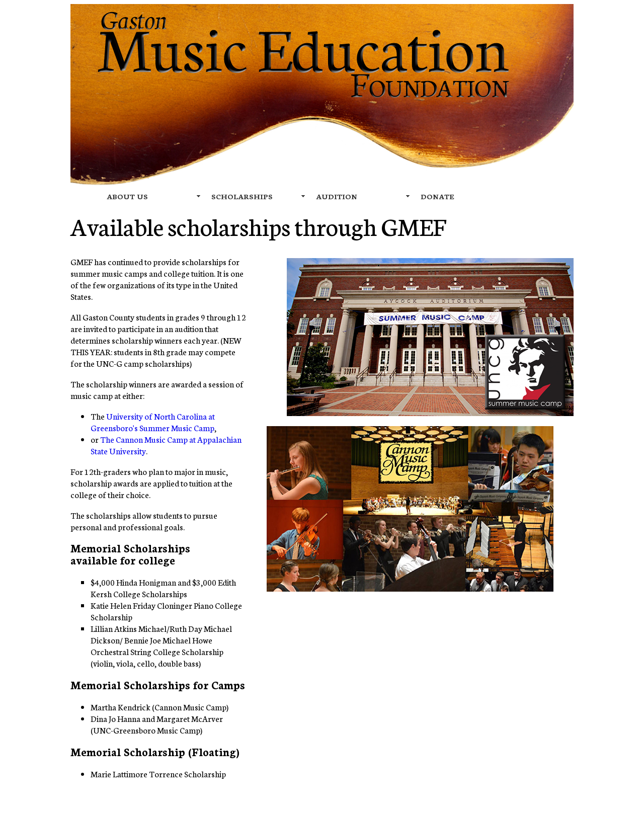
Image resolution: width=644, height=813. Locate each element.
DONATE (437, 196)
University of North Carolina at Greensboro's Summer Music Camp (153, 422)
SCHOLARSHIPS (242, 196)
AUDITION (337, 196)
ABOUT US (127, 196)
